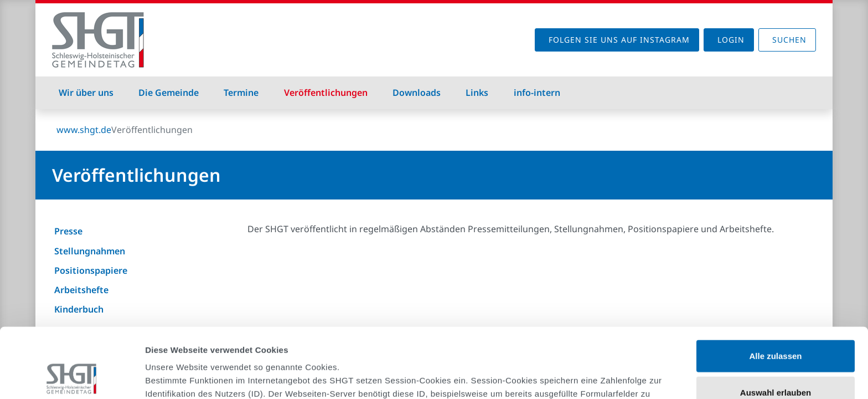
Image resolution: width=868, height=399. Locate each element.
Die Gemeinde (169, 93)
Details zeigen (589, 377)
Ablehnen (776, 363)
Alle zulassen (775, 290)
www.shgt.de (84, 130)
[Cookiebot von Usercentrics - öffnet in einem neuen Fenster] (72, 377)
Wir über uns (86, 93)
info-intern (537, 93)
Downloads (417, 93)
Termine (241, 93)
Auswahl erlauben (776, 327)
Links (477, 93)
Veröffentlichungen (326, 93)
